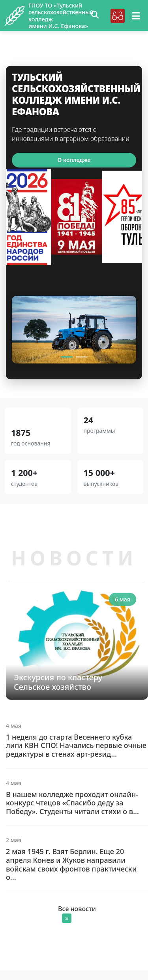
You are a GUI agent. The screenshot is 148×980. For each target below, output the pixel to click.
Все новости (77, 914)
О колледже (74, 160)
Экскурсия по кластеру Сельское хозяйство (58, 682)
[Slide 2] (82, 357)
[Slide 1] (67, 357)
